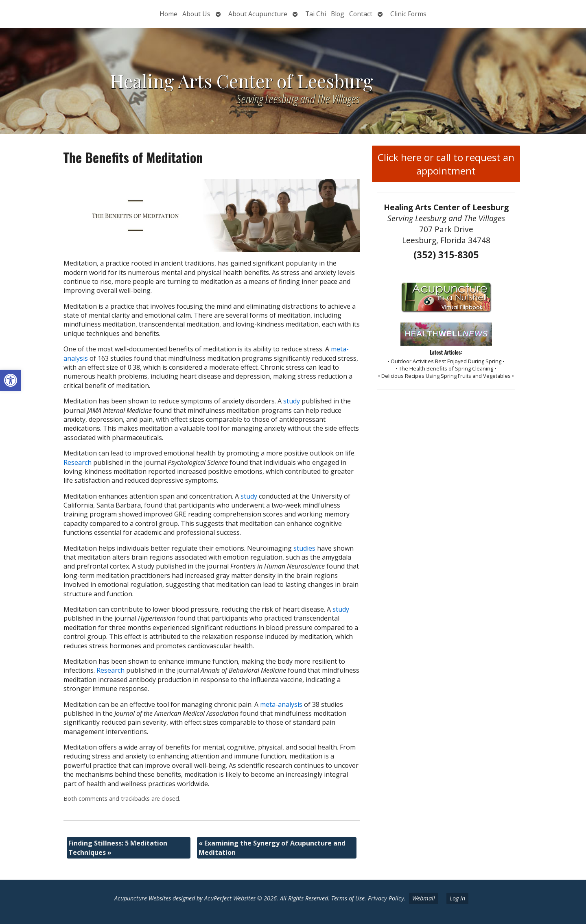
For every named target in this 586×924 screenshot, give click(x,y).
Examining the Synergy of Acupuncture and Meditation (272, 848)
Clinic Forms (408, 14)
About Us (196, 14)
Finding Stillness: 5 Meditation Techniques (118, 848)
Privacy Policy (386, 898)
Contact (361, 14)
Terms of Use (348, 898)
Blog (338, 14)
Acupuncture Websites (143, 898)
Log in (457, 898)
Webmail (424, 898)
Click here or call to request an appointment (446, 164)
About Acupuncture (258, 14)
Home (168, 14)
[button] (11, 380)
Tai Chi (316, 14)
